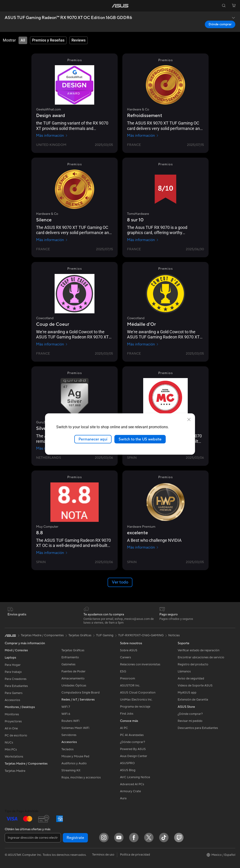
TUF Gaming (105, 635)
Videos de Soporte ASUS (195, 686)
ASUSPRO (127, 763)
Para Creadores (16, 679)
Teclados (67, 749)
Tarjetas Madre (15, 771)
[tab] (23, 40)
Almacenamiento (73, 678)
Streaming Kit (71, 770)
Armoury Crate (130, 791)
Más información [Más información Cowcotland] (52, 344)
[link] (120, 6)
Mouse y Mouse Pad (75, 756)
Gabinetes (68, 664)
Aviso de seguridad (191, 678)
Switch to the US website (140, 439)
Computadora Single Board (81, 693)
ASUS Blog (128, 770)
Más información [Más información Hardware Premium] (143, 547)
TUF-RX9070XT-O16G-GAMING (141, 635)
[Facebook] (134, 838)
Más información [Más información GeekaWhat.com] (52, 136)
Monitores (12, 714)
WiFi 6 (66, 714)
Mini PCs (11, 750)
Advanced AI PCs (132, 784)
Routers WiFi (70, 721)
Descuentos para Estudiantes (198, 728)
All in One (11, 728)
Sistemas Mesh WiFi (75, 728)
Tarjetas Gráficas (73, 650)
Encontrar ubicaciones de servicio (201, 657)
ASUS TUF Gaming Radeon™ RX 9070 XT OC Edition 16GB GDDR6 (68, 18)
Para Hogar (13, 665)
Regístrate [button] (75, 838)
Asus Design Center (134, 756)
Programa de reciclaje (135, 707)
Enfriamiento (70, 657)
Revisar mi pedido (190, 721)
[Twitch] (179, 838)
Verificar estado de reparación (199, 650)
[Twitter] (149, 838)
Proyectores (13, 721)
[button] (6, 6)
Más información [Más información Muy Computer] (52, 553)
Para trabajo (13, 672)
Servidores (69, 735)
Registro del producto (193, 664)
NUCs (9, 743)
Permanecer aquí (93, 439)
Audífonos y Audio (74, 763)
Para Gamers (14, 693)
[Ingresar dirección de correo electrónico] (33, 838)
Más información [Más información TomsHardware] (143, 240)
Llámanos (184, 671)
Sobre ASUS (129, 650)
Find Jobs (127, 714)
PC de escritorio (16, 735)
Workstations (14, 757)
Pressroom (127, 678)
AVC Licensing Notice (135, 777)
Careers (126, 657)
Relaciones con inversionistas (140, 664)
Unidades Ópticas (74, 686)
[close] (189, 419)
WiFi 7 (66, 707)
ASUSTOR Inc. (130, 686)
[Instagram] (104, 838)
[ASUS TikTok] (164, 838)
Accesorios (12, 700)
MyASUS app (187, 693)
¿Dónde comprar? (133, 742)
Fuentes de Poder (73, 671)
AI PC (124, 728)
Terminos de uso (103, 855)
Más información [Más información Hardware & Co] (143, 136)
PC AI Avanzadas (132, 735)
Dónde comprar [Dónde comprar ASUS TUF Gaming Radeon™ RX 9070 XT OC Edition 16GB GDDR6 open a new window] (220, 24)
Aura (123, 798)
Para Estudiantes (16, 686)
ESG (123, 671)
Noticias (174, 635)
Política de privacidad (135, 855)
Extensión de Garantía (193, 700)
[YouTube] (119, 838)
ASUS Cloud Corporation (138, 693)
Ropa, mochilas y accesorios (81, 777)
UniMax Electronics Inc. (136, 700)
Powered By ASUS (133, 749)
